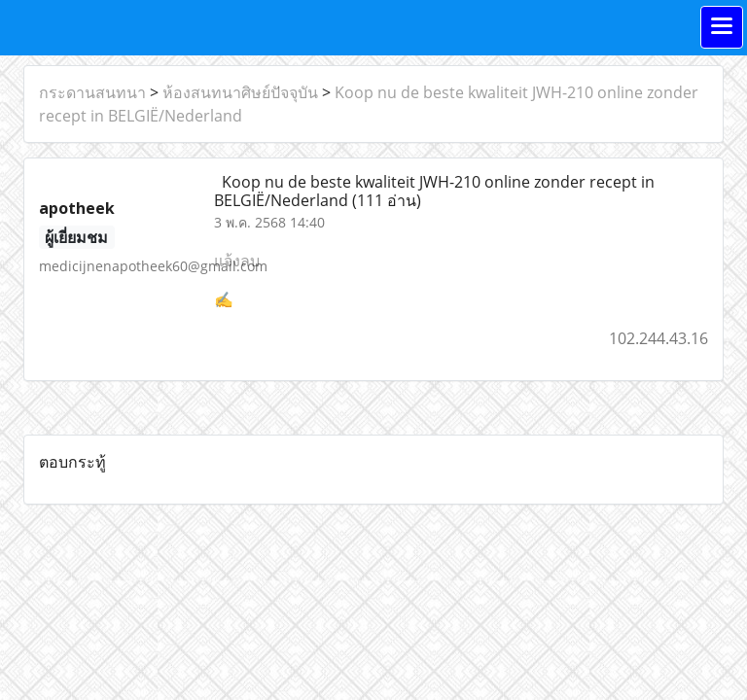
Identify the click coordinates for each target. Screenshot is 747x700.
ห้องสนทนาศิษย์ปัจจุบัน (240, 92)
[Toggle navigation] (722, 27)
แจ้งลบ (237, 261)
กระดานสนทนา (92, 92)
